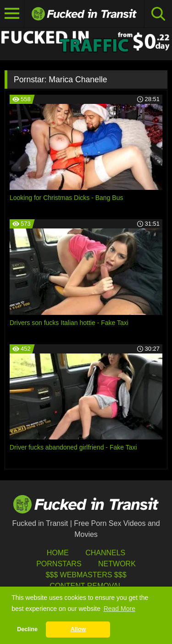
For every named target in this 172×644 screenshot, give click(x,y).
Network (117, 564)
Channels (105, 553)
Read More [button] (119, 609)
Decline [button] (27, 629)
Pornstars (59, 564)
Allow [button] (78, 629)
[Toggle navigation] (12, 14)
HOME (58, 553)
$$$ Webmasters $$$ (86, 575)
